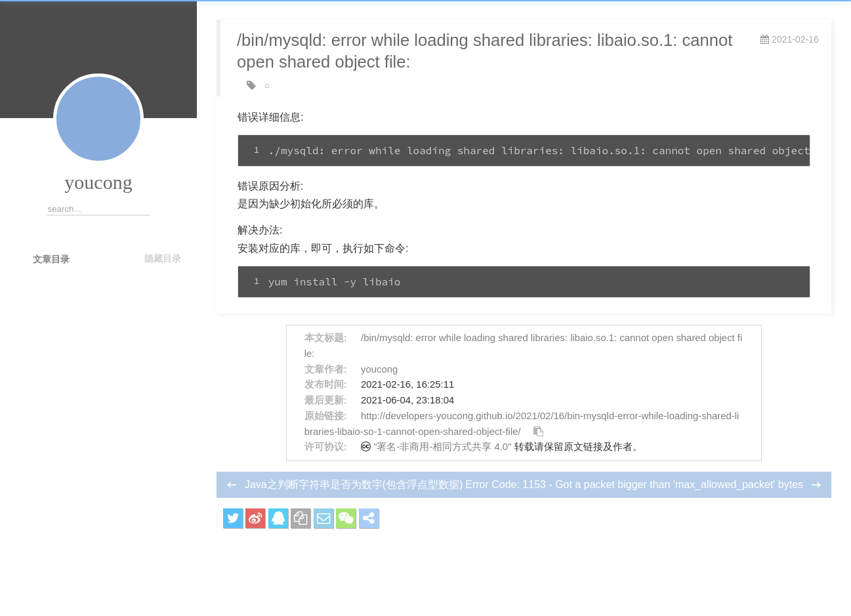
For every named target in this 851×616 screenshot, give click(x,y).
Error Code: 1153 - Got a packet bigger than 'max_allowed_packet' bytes (635, 484)
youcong (98, 182)
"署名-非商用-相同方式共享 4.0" (442, 447)
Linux (280, 86)
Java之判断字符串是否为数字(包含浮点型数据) (354, 484)
